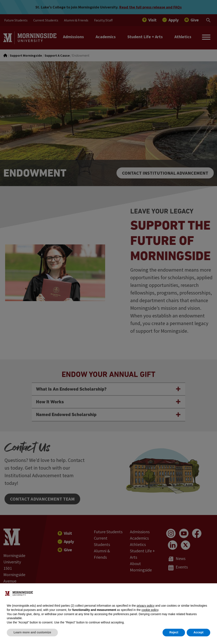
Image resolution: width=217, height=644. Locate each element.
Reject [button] (174, 632)
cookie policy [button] (150, 610)
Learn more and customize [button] (32, 632)
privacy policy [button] (146, 606)
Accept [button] (198, 632)
